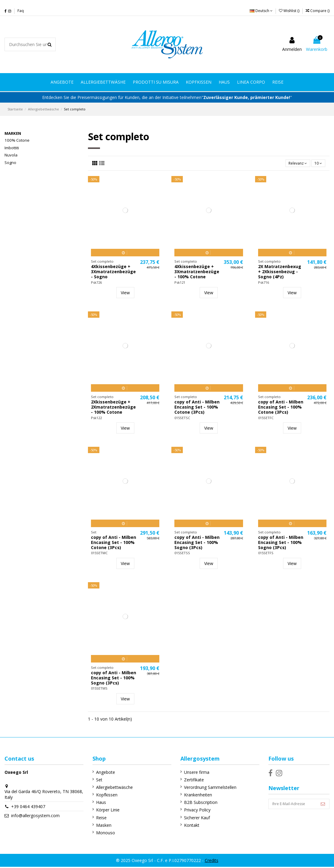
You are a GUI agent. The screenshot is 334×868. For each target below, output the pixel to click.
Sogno (10, 162)
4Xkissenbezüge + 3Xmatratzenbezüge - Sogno (113, 273)
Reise (99, 819)
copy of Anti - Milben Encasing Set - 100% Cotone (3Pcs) (197, 408)
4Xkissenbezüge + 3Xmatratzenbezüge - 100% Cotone (197, 273)
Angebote (103, 773)
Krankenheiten (193, 796)
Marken (13, 133)
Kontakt (187, 826)
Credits (212, 861)
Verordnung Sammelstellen (205, 788)
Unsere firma (192, 773)
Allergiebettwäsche (112, 788)
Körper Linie (105, 811)
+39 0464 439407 (28, 808)
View (125, 294)
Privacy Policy (192, 811)
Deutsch (261, 11)
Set (97, 781)
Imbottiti (12, 148)
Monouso (103, 834)
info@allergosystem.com (35, 817)
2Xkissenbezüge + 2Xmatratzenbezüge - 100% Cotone (113, 408)
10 (317, 164)
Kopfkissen (104, 796)
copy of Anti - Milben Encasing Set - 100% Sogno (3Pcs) (197, 544)
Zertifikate (189, 781)
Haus (98, 803)
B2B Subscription (196, 803)
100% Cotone (17, 140)
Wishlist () (290, 11)
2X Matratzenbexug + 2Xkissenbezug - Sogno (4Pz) (280, 273)
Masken (101, 826)
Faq (21, 11)
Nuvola (11, 155)
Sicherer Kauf (192, 819)
